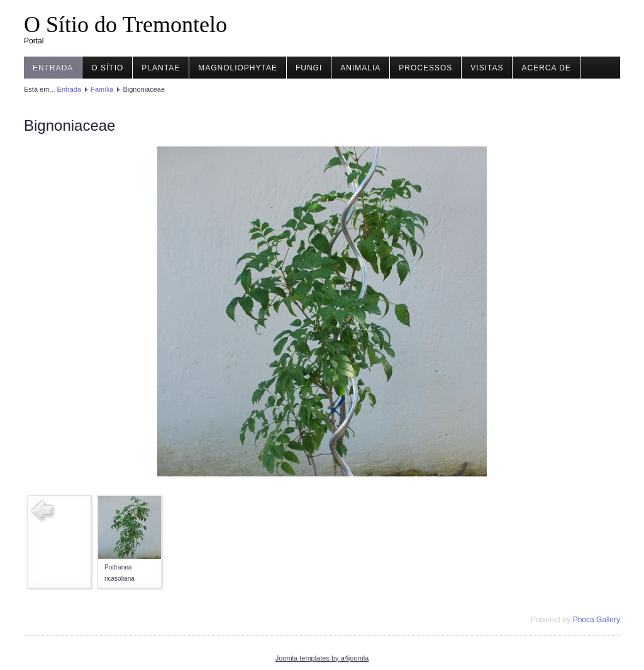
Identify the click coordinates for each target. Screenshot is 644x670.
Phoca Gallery (597, 620)
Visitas (487, 68)
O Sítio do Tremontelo (125, 25)
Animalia (360, 68)
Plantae (161, 68)
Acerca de (546, 68)
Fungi (309, 68)
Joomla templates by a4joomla (322, 658)
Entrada (53, 68)
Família (102, 89)
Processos (425, 68)
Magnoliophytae (238, 68)
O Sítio (107, 68)
